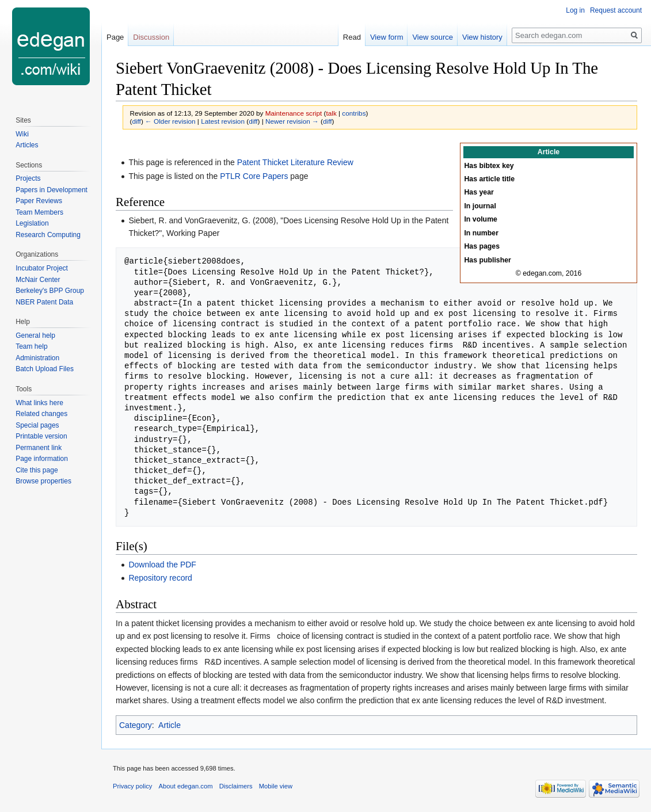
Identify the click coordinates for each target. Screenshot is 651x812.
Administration (37, 358)
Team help (31, 346)
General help (35, 336)
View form (387, 37)
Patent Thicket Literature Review (295, 162)
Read (352, 37)
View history (482, 37)
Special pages (37, 425)
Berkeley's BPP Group (50, 291)
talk (331, 113)
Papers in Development (52, 190)
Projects (28, 178)
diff (136, 121)
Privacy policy (132, 786)
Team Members (39, 212)
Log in (575, 10)
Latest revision (223, 121)
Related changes (41, 414)
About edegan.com (186, 786)
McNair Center (38, 280)
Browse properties (43, 481)
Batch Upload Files (45, 369)
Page (115, 37)
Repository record (160, 578)
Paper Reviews (39, 201)
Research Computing (48, 235)
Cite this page (37, 470)
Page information (42, 459)
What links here (39, 403)
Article (170, 725)
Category (136, 725)
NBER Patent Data (44, 302)
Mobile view (276, 786)
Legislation (32, 223)
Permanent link (39, 448)
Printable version (41, 436)
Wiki (22, 134)
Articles (27, 145)
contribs (354, 113)
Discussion (151, 37)
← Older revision (170, 121)
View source (433, 37)
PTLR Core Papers (254, 176)
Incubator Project (42, 268)
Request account (616, 10)
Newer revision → (292, 121)
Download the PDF (162, 565)
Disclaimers (236, 786)
